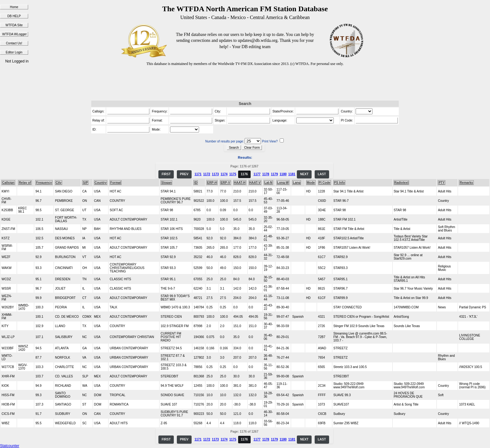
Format (116, 183)
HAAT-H (240, 183)
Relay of (25, 183)
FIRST (166, 174)
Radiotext (402, 183)
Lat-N (268, 183)
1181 (292, 174)
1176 (244, 174)
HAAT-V (255, 183)
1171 (198, 174)
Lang (297, 183)
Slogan (166, 183)
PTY (441, 183)
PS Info (339, 183)
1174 (224, 174)
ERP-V (225, 183)
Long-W (283, 183)
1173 (215, 174)
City (59, 183)
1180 (283, 174)
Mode (311, 183)
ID (196, 183)
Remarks (466, 183)
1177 (257, 174)
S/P (85, 183)
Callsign (8, 183)
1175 (233, 174)
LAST (322, 174)
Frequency (44, 183)
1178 (266, 174)
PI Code (325, 183)
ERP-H (212, 183)
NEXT (304, 174)
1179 (274, 174)
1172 (207, 174)
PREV (184, 174)
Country (101, 183)
